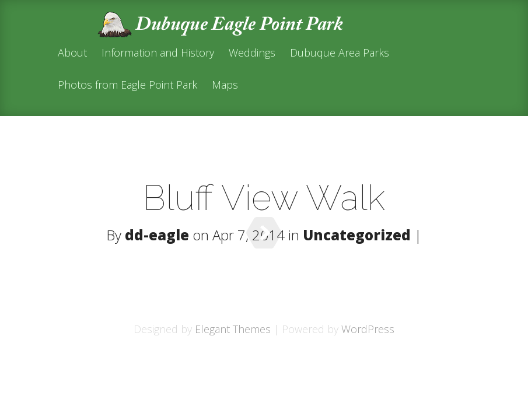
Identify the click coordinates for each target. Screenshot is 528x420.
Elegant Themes (233, 329)
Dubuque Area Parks (340, 53)
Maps (225, 85)
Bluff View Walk (264, 198)
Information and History (158, 53)
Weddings (252, 53)
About (72, 53)
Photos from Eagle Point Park (127, 85)
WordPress (368, 329)
